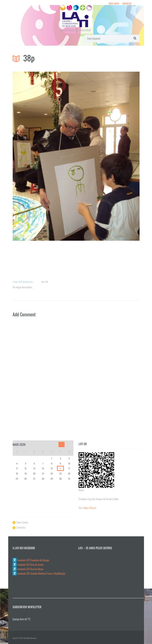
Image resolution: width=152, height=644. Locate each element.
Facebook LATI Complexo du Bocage (31, 559)
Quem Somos (114, 2)
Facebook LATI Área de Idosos (28, 568)
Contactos (127, 2)
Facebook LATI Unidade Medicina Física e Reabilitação (39, 572)
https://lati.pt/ (90, 507)
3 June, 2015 (18, 281)
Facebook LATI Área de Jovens (28, 563)
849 (47, 281)
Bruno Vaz (29, 281)
